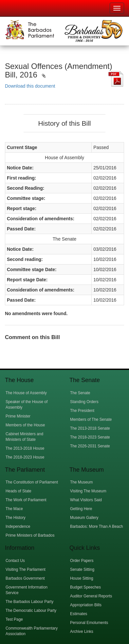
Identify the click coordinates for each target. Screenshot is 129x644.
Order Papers (82, 561)
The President (82, 411)
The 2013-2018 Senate (90, 428)
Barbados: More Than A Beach (97, 526)
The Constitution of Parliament (32, 482)
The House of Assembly (26, 393)
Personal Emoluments (89, 623)
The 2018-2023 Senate (90, 437)
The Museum (81, 482)
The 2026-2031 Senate (90, 446)
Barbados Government (25, 578)
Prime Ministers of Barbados (30, 535)
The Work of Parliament (26, 500)
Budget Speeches (85, 587)
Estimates (79, 614)
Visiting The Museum (88, 491)
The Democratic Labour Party (31, 611)
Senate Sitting (82, 569)
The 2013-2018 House (25, 448)
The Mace (14, 509)
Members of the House (25, 425)
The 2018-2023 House (25, 457)
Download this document (30, 86)
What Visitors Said (86, 500)
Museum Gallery (84, 518)
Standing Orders (84, 402)
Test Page (14, 619)
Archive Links (82, 632)
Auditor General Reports (91, 596)
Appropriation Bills (86, 605)
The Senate (80, 393)
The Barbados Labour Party (29, 602)
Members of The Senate (91, 419)
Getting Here (81, 509)
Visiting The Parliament (26, 569)
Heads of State (18, 491)
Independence (18, 526)
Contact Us (15, 561)
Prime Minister (18, 416)
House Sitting (82, 578)
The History (16, 518)
